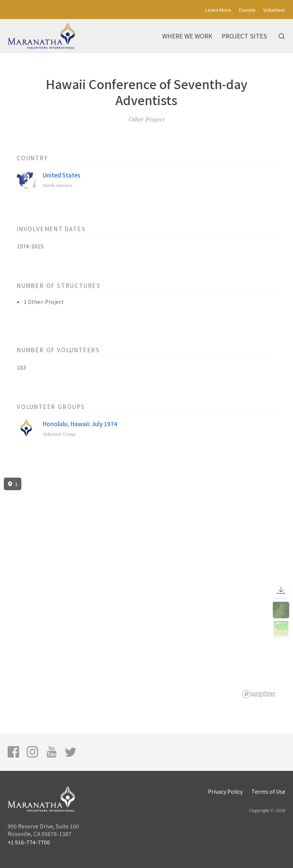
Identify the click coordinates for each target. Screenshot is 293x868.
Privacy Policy (225, 791)
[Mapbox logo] (259, 694)
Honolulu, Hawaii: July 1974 (80, 424)
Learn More (218, 10)
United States (61, 175)
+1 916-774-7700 (29, 842)
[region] (146, 588)
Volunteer (274, 10)
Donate (247, 10)
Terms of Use (268, 791)
